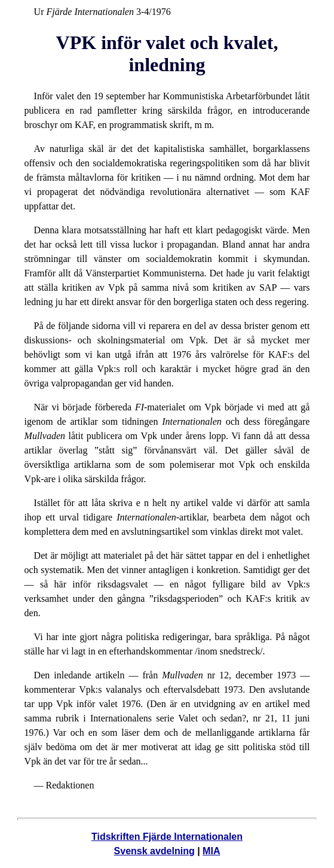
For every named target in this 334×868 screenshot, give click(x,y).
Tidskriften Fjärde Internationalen (167, 837)
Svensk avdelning (154, 851)
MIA (211, 851)
